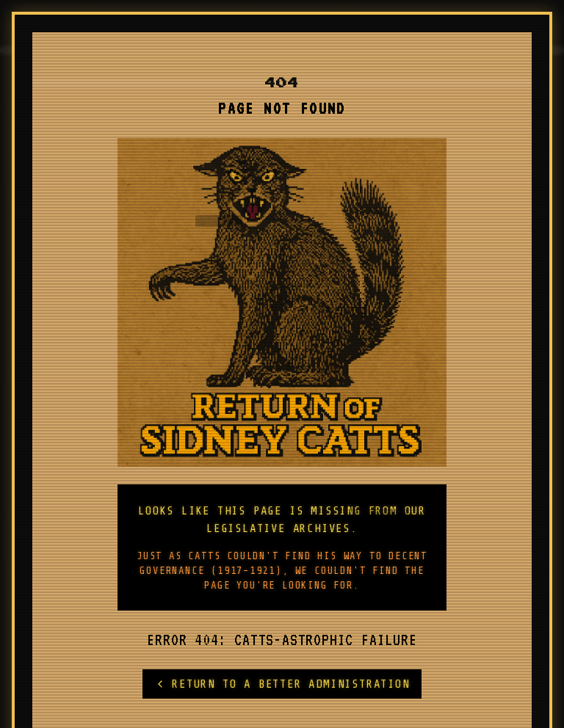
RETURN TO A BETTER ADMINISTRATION (282, 684)
